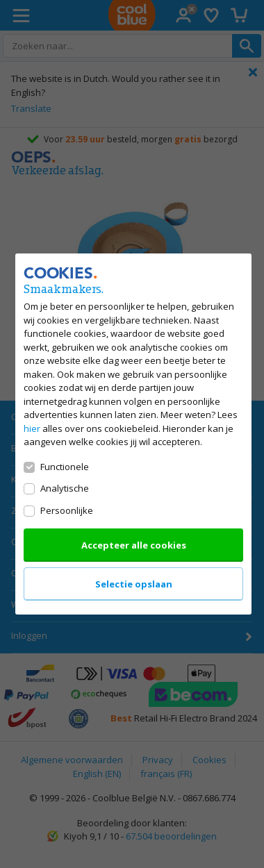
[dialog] (132, 434)
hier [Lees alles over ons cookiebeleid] (32, 428)
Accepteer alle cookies (133, 545)
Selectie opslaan (133, 584)
